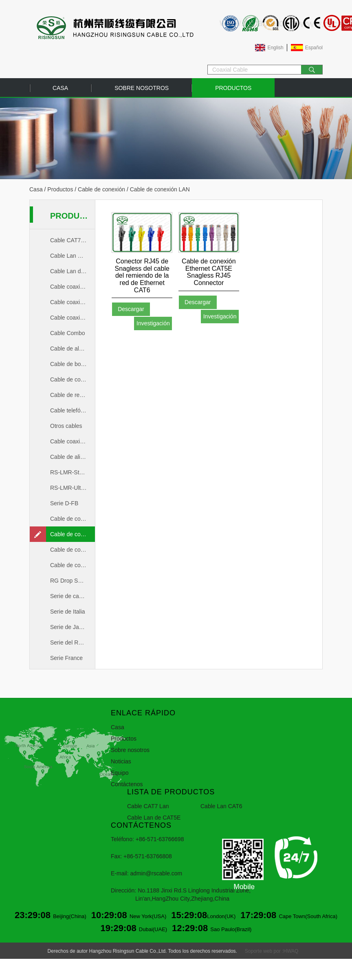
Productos (233, 88)
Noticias (121, 761)
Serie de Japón (69, 627)
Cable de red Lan (72, 395)
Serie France (66, 658)
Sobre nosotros (142, 88)
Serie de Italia (68, 612)
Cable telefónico (70, 410)
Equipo (120, 773)
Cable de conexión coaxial (73, 519)
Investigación (153, 323)
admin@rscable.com (156, 873)
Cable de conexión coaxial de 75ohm (73, 565)
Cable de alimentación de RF (73, 457)
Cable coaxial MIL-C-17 (73, 441)
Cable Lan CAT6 (71, 256)
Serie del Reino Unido (73, 642)
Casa (60, 88)
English (275, 48)
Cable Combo (68, 333)
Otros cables (66, 426)
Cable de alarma (71, 349)
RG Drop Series (70, 581)
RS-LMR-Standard (73, 472)
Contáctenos (127, 784)
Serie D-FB (64, 503)
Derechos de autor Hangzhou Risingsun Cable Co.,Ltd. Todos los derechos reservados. (142, 951)
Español (314, 48)
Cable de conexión (101, 189)
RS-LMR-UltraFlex (73, 488)
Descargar (131, 309)
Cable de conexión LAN (73, 534)
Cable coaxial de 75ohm (73, 318)
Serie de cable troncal (73, 596)
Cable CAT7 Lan (71, 240)
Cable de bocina (71, 364)
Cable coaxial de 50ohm (73, 302)
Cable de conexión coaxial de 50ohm (73, 550)
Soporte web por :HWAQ (272, 951)
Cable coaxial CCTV (73, 287)
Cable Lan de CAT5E (73, 271)
